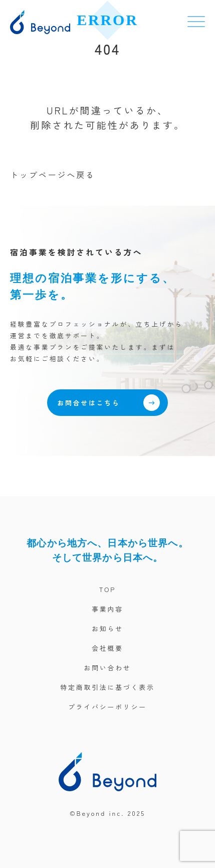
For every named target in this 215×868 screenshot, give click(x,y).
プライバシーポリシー (107, 707)
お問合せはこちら (108, 403)
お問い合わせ (107, 668)
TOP (108, 589)
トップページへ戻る (53, 175)
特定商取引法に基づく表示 (107, 687)
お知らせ (107, 628)
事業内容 (107, 609)
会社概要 (107, 648)
